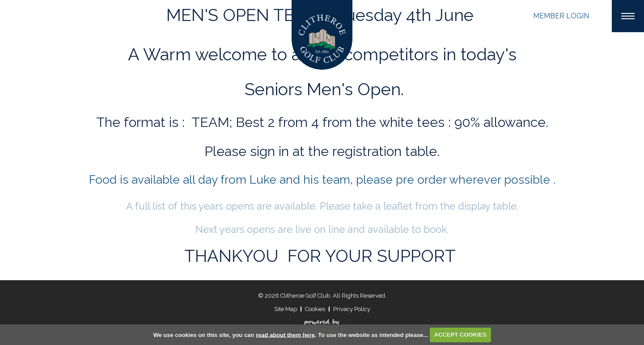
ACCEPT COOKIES (460, 334)
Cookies (315, 309)
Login (561, 16)
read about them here (285, 334)
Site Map (286, 309)
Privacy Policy (352, 309)
